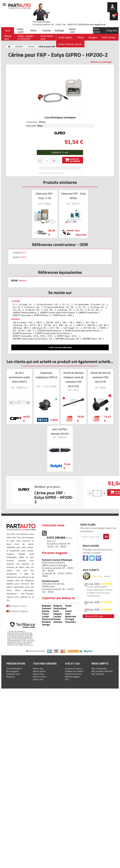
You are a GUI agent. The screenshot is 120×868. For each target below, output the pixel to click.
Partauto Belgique (17, 611)
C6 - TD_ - (81, 310)
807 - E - (32, 331)
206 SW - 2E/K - (53, 322)
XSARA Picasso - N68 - (63, 315)
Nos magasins (13, 671)
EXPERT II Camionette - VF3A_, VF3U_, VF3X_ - (34, 336)
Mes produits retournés (102, 671)
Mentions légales (73, 677)
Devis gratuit (97, 30)
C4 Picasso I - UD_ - (33, 307)
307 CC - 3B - (36, 325)
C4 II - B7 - (17, 307)
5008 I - (104, 328)
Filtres (81, 37)
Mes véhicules (98, 674)
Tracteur (46, 30)
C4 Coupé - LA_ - (27, 304)
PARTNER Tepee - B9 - (93, 339)
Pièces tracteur (40, 677)
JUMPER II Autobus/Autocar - (25, 312)
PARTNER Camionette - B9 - (68, 339)
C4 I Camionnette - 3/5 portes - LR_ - (91, 304)
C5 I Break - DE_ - (98, 307)
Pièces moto (38, 674)
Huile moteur (109, 37)
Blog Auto (112, 30)
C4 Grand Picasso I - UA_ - (48, 304)
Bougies (93, 37)
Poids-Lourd (21, 30)
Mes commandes (99, 668)
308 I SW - (92, 325)
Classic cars (72, 30)
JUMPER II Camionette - (89, 312)
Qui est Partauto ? (14, 668)
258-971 (23, 281)
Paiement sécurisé (73, 674)
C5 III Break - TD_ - (66, 310)
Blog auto (11, 677)
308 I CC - (81, 325)
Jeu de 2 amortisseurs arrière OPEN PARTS (19, 377)
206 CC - (40, 322)
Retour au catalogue (102, 62)
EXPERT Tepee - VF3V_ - (68, 336)
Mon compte (100, 664)
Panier (116, 15)
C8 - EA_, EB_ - (94, 310)
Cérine (31, 46)
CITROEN (16, 301)
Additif (19, 46)
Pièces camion (39, 671)
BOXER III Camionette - (23, 333)
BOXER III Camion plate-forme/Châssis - (83, 331)
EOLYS (23, 253)
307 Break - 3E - (20, 325)
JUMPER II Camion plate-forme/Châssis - (58, 312)
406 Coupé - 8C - (40, 328)
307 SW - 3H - (50, 325)
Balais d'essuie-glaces (70, 44)
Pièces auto (38, 668)
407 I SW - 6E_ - (90, 328)
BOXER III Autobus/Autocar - (50, 331)
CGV (67, 679)
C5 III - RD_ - (49, 310)
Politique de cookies (74, 671)
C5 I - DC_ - (83, 307)
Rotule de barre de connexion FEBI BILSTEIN (101, 377)
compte (112, 9)
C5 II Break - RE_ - (34, 310)
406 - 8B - (103, 325)
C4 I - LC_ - (67, 304)
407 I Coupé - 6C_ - (72, 328)
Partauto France (16, 606)
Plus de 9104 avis (94, 616)
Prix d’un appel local (95, 25)
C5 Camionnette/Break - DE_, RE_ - (60, 307)
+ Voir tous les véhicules (60, 347)
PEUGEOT (16, 319)
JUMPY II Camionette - (22, 315)
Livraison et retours (74, 668)
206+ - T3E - (68, 322)
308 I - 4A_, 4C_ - (67, 325)
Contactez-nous (13, 674)
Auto (8, 30)
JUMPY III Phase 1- (42, 315)
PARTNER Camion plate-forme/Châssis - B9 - (33, 339)
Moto (33, 30)
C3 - (15, 304)
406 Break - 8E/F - (21, 328)
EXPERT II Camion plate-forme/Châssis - (53, 333)
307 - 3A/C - (91, 322)
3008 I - (80, 322)
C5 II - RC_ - (18, 310)
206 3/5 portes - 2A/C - (23, 322)
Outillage (59, 30)
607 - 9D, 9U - (19, 331)
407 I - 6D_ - (56, 328)
